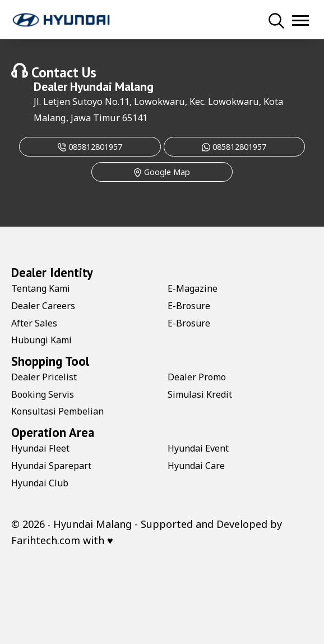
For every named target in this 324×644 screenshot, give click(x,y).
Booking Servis (43, 394)
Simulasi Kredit (200, 394)
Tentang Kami (41, 288)
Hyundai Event (198, 448)
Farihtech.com (46, 540)
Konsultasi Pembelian (57, 411)
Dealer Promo (197, 377)
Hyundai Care (196, 466)
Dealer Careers (43, 306)
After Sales (34, 323)
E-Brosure (189, 306)
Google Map (162, 172)
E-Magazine (193, 288)
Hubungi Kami (41, 340)
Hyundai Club (40, 483)
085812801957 (90, 147)
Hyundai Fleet (40, 448)
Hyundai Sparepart (51, 466)
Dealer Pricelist (44, 377)
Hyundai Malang (112, 86)
